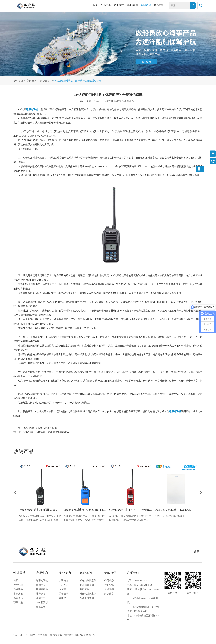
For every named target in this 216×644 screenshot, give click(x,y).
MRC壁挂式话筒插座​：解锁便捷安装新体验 (46, 432)
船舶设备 (41, 607)
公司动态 (109, 581)
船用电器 (41, 585)
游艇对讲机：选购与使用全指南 (40, 428)
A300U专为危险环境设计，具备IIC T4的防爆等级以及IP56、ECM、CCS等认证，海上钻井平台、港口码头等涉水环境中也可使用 (85, 519)
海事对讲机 (42, 581)
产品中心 (106, 5)
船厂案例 (84, 590)
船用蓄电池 (42, 590)
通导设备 (41, 594)
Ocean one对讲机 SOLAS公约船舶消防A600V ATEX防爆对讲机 (131, 510)
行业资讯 (109, 585)
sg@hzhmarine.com (142, 598)
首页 (95, 5)
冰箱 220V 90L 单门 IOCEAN (173, 510)
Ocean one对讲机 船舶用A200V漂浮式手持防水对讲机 (40, 510)
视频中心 (64, 598)
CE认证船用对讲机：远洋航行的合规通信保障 (77, 81)
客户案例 (132, 5)
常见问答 (109, 590)
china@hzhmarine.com (145, 590)
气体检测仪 (42, 603)
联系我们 (159, 5)
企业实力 (119, 5)
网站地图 (69, 635)
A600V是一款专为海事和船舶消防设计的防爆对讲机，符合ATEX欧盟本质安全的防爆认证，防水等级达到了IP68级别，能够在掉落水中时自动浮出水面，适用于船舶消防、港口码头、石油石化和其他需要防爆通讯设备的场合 (130, 519)
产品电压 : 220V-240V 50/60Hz (170, 516)
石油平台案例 (87, 598)
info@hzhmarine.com (143, 607)
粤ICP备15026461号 (85, 635)
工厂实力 (64, 585)
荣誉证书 (64, 594)
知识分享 (45, 81)
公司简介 (64, 581)
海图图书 (41, 598)
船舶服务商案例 (88, 581)
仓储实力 (64, 590)
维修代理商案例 (88, 594)
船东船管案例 (87, 585)
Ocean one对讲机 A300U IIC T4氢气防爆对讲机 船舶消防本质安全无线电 (85, 510)
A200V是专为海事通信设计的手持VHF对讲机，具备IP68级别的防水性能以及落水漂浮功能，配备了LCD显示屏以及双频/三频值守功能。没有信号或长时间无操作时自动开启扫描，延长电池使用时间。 (40, 519)
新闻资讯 (146, 5)
